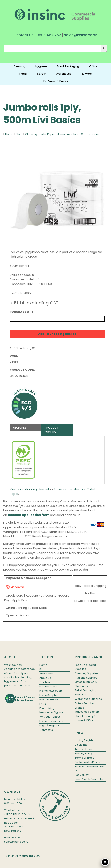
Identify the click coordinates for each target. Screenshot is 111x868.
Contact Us (24, 35)
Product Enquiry (52, 430)
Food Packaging (68, 66)
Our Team (46, 682)
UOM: (14, 356)
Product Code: (22, 370)
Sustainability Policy (87, 762)
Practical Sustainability (89, 766)
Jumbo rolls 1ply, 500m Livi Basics (78, 134)
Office (93, 66)
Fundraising (47, 708)
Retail (23, 74)
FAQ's (43, 704)
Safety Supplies (85, 703)
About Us (45, 678)
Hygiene (41, 66)
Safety (41, 74)
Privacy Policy (84, 753)
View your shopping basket (29, 489)
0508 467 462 (49, 35)
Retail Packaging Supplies (86, 692)
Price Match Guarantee (90, 779)
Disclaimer (82, 745)
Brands (79, 708)
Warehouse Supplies (88, 699)
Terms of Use (83, 749)
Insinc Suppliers (49, 695)
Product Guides (49, 699)
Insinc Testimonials (52, 721)
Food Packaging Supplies (85, 667)
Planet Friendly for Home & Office (86, 718)
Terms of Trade (85, 758)
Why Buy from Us (50, 717)
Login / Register (49, 725)
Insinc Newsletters (51, 691)
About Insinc (47, 673)
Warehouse (64, 74)
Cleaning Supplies (87, 673)
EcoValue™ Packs (55, 81)
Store (19, 134)
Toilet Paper (47, 134)
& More (87, 74)
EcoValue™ (82, 775)
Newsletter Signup (51, 712)
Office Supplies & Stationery (86, 684)
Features (20, 428)
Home (9, 134)
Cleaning (19, 66)
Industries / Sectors (87, 712)
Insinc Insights (48, 687)
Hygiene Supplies (86, 678)
